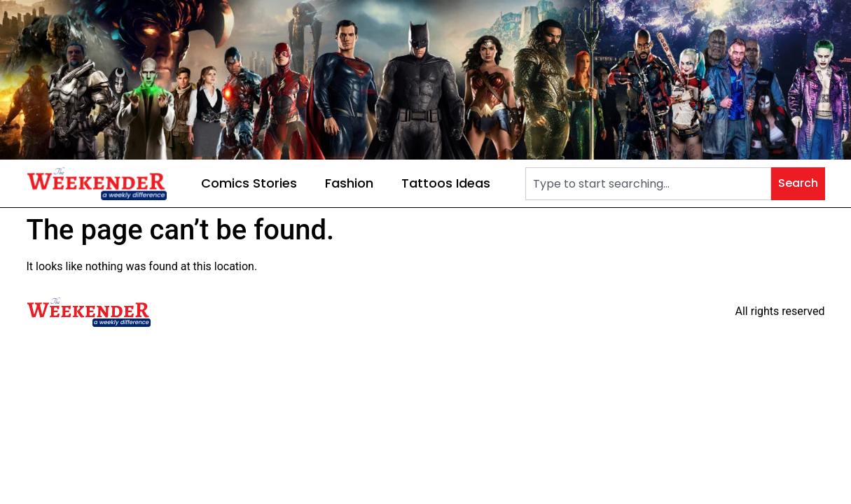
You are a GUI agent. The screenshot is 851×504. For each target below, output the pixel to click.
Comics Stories (249, 183)
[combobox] (648, 184)
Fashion (349, 183)
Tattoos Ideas (446, 183)
